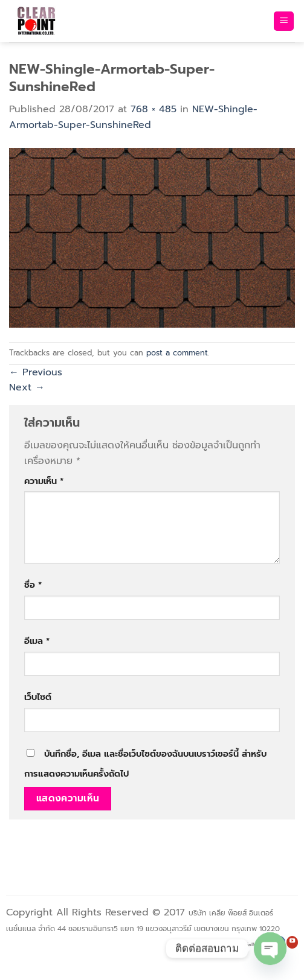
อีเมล (37, 641)
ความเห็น (44, 481)
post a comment (177, 353)
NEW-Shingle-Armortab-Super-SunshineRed (133, 117)
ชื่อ (33, 585)
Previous (36, 372)
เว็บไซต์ (38, 697)
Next (27, 387)
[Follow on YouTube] (292, 942)
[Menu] (284, 21)
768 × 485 (154, 109)
